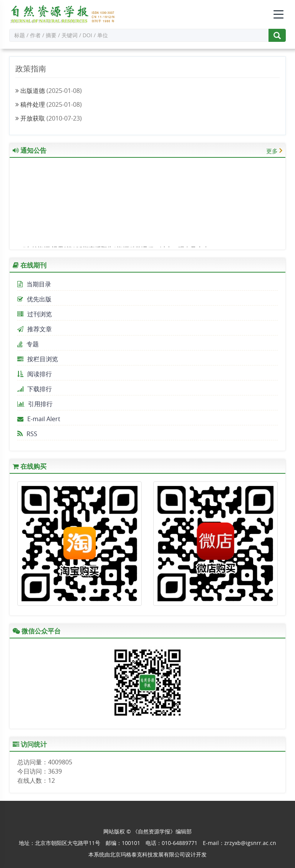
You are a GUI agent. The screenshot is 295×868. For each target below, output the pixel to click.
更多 (272, 151)
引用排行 (35, 404)
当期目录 (34, 284)
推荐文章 (35, 329)
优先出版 (34, 299)
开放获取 (33, 118)
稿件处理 (33, 104)
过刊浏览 (35, 314)
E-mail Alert (39, 419)
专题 (28, 344)
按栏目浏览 (38, 359)
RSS (27, 434)
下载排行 (35, 389)
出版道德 (33, 91)
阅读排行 (35, 374)
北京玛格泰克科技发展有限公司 (147, 854)
